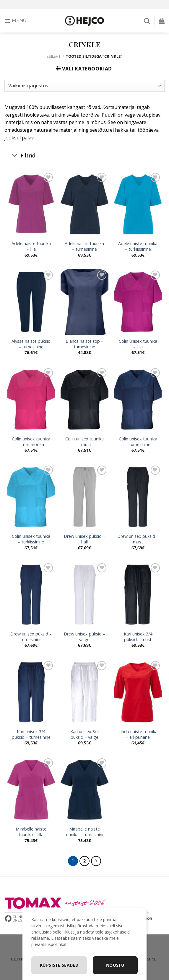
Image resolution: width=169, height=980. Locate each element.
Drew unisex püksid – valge (84, 637)
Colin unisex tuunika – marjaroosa (31, 442)
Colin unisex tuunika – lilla (138, 344)
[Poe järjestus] (84, 86)
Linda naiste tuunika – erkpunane (138, 734)
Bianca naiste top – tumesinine (84, 344)
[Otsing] (147, 21)
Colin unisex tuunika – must (84, 442)
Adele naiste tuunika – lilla (31, 246)
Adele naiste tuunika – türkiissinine (138, 246)
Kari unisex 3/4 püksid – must (138, 637)
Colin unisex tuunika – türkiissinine (31, 539)
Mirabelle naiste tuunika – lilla (31, 832)
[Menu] (16, 21)
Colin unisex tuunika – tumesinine (138, 442)
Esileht (54, 56)
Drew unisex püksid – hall (84, 539)
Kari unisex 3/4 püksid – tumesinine (31, 734)
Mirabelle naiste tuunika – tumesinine (84, 832)
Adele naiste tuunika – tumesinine (84, 246)
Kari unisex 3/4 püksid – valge (84, 734)
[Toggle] (15, 156)
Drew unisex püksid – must (138, 539)
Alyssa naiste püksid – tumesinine (31, 344)
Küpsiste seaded (59, 965)
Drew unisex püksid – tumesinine (31, 637)
